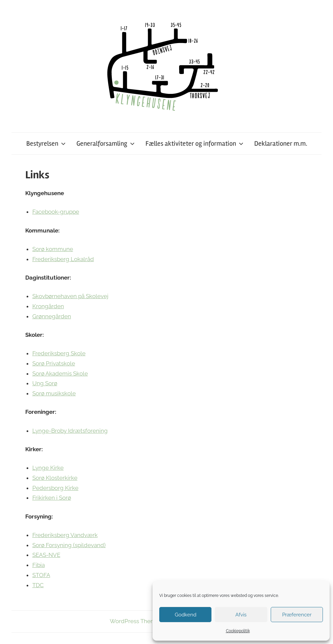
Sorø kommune (53, 249)
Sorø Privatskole (54, 363)
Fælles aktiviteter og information (194, 144)
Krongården (48, 306)
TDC (38, 585)
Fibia (39, 565)
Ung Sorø (45, 383)
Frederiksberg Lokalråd (63, 259)
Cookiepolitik (238, 631)
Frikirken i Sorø (52, 498)
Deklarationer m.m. (281, 144)
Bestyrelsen (46, 144)
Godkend (186, 615)
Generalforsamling (106, 144)
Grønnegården (52, 316)
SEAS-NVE (46, 555)
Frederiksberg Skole (59, 353)
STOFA (41, 575)
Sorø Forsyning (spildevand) (69, 545)
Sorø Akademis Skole (60, 373)
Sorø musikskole (54, 393)
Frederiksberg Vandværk (65, 535)
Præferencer (297, 615)
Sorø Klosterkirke (55, 478)
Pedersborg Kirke (55, 488)
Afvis (241, 615)
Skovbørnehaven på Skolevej (70, 296)
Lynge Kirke (48, 468)
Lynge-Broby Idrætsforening (70, 431)
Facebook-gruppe (56, 212)
